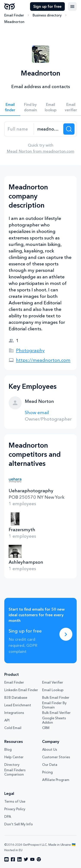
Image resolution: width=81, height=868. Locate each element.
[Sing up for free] (66, 634)
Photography (30, 350)
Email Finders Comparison (15, 772)
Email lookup (51, 107)
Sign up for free (47, 6)
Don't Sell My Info (19, 824)
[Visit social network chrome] (39, 859)
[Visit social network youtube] (32, 859)
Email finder (10, 107)
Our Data (50, 765)
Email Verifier (53, 682)
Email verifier (71, 107)
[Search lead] (69, 129)
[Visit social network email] (6, 859)
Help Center (14, 757)
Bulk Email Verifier (56, 713)
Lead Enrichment (18, 705)
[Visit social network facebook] (13, 859)
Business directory (47, 15)
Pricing (47, 772)
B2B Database (16, 697)
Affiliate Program (56, 780)
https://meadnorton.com (43, 360)
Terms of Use (15, 801)
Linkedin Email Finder (21, 690)
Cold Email (13, 728)
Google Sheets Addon (54, 720)
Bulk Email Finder (56, 697)
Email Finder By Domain (54, 705)
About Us (50, 749)
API (7, 720)
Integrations (14, 713)
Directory (12, 765)
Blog (8, 749)
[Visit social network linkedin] (19, 859)
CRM (46, 728)
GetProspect (10, 6)
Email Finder (14, 15)
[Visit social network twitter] (26, 859)
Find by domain (30, 107)
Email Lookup (53, 690)
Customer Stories (56, 757)
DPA (8, 816)
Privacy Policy (15, 809)
